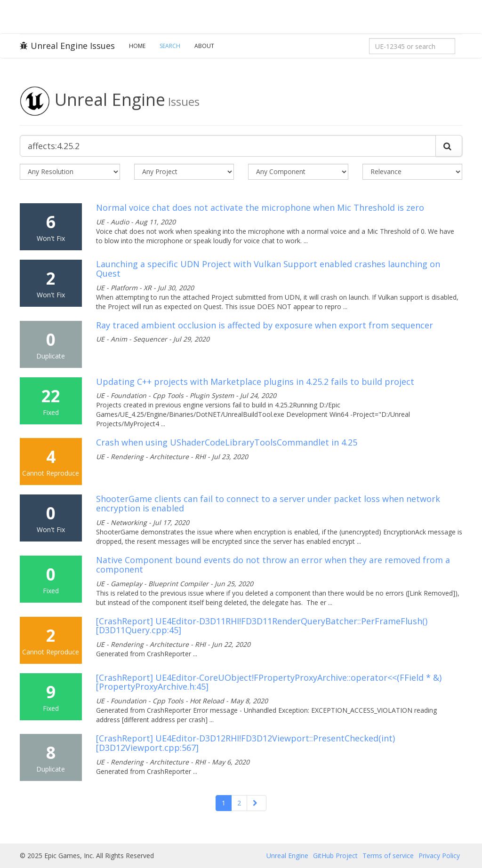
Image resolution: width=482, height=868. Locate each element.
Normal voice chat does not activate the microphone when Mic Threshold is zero (260, 207)
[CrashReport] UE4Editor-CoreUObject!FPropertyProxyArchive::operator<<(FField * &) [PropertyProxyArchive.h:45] (269, 682)
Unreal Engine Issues (67, 46)
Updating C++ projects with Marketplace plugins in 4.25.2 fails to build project (255, 382)
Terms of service (388, 856)
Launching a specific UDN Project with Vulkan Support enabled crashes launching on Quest (268, 269)
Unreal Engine (287, 856)
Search (170, 46)
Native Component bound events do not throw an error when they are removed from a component (273, 565)
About (204, 46)
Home (137, 46)
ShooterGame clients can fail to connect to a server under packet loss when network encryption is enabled (268, 503)
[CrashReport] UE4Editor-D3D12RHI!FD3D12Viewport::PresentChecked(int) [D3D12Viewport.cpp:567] (245, 743)
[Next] (257, 803)
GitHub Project (335, 856)
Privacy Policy (439, 856)
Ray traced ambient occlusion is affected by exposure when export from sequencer (265, 325)
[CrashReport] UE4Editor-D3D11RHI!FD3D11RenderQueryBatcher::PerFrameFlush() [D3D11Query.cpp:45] (262, 626)
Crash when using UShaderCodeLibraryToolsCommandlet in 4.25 (227, 442)
